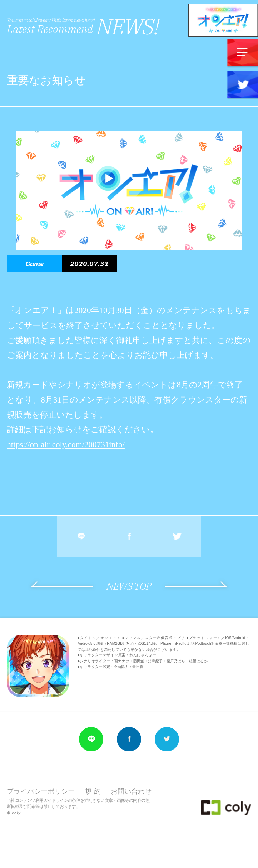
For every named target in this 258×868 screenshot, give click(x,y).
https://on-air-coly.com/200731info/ (66, 444)
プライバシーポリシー (41, 791)
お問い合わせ (131, 791)
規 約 (93, 791)
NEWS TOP (129, 586)
